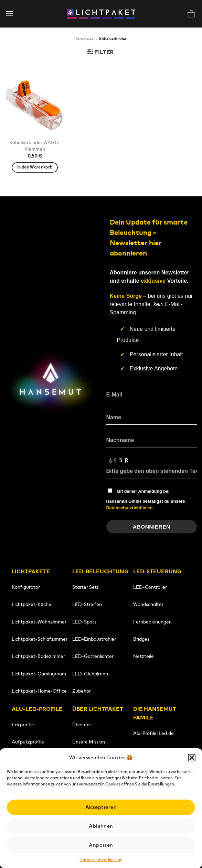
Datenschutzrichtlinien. (130, 508)
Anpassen (101, 845)
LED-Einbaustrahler (94, 639)
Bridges (141, 639)
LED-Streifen (87, 604)
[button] (192, 758)
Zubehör (82, 691)
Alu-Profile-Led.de (153, 733)
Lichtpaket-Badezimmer (38, 656)
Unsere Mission (89, 742)
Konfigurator (26, 587)
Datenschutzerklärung (101, 860)
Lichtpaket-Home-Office (39, 691)
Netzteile (143, 656)
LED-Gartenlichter (93, 656)
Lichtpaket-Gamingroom (39, 674)
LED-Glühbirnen (90, 674)
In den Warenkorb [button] (35, 167)
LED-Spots (84, 622)
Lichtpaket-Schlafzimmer (40, 639)
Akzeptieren (101, 807)
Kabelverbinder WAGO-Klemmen (35, 146)
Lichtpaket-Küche (31, 604)
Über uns (82, 725)
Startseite (85, 39)
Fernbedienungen (152, 622)
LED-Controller (150, 587)
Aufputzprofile (28, 742)
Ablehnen (101, 826)
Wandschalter (148, 604)
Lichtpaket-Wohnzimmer (39, 622)
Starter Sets (86, 587)
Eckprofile (23, 725)
